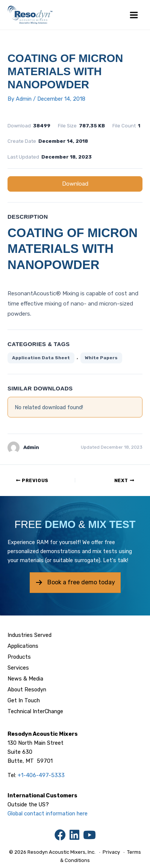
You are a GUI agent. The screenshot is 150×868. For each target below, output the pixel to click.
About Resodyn (27, 690)
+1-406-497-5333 (41, 775)
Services (18, 668)
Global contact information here (48, 814)
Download (75, 184)
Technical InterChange (35, 711)
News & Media (25, 679)
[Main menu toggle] (134, 15)
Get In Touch (24, 700)
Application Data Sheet (41, 358)
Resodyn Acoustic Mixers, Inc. (61, 852)
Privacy (111, 852)
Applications (23, 646)
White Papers (101, 358)
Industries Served (30, 635)
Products (19, 657)
